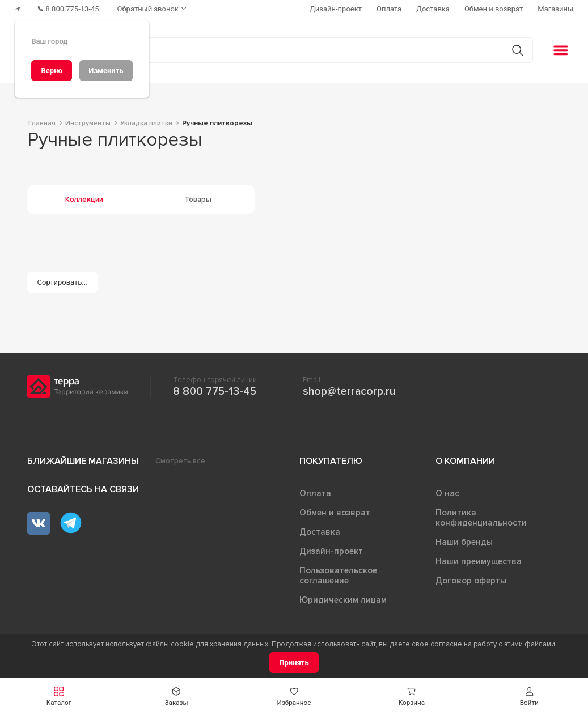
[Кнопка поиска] (517, 50)
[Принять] (294, 663)
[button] (59, 697)
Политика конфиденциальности (481, 518)
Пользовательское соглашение (338, 576)
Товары (198, 200)
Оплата (315, 493)
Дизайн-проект (331, 551)
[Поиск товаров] (288, 50)
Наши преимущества (479, 561)
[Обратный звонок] (153, 9)
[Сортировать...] (62, 282)
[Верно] (52, 71)
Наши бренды (464, 542)
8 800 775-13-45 (215, 391)
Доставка (320, 532)
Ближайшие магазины (83, 461)
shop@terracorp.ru (349, 391)
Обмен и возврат (335, 513)
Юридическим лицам (343, 600)
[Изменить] (106, 71)
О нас (447, 493)
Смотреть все (180, 461)
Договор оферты (471, 581)
